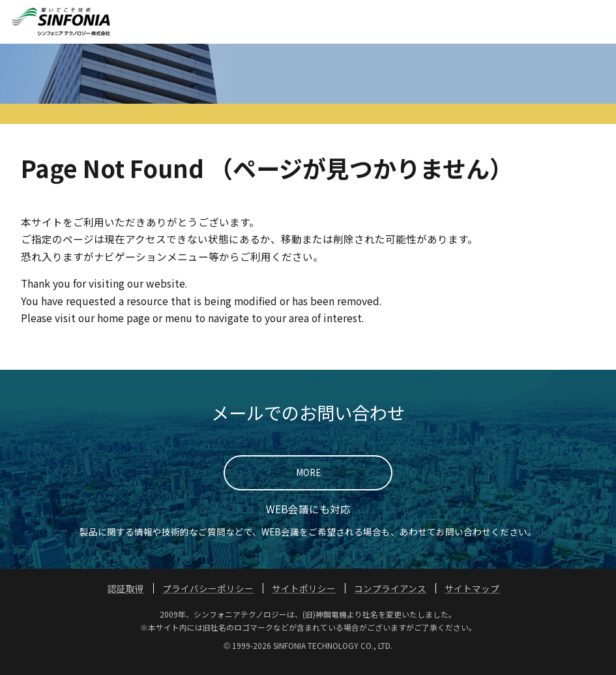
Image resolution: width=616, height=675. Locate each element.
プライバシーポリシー (208, 600)
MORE (308, 484)
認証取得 (126, 600)
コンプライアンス (390, 600)
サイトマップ (472, 600)
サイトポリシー (304, 600)
